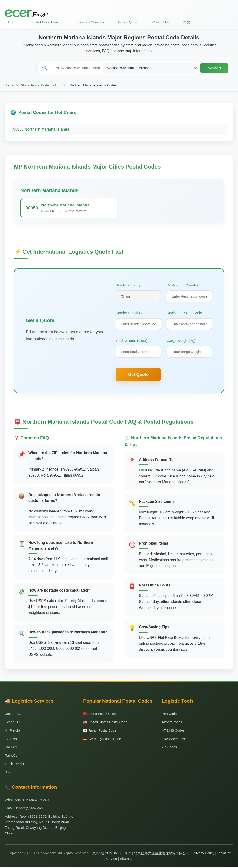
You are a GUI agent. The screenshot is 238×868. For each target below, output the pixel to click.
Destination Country (182, 285)
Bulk (8, 773)
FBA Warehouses (175, 739)
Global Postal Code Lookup (40, 85)
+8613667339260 (36, 800)
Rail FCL (11, 748)
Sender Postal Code (131, 313)
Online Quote (131, 22)
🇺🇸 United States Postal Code (106, 723)
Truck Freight (15, 764)
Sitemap (126, 859)
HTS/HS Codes (174, 731)
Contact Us (164, 22)
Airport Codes (172, 723)
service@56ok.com (30, 809)
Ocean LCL (13, 723)
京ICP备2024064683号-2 (112, 854)
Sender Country (128, 285)
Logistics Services (92, 22)
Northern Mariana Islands (50, 190)
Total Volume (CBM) (131, 341)
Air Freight (13, 731)
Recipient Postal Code (184, 313)
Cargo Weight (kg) (181, 341)
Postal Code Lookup (48, 22)
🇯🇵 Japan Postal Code (101, 731)
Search (214, 68)
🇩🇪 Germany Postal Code (103, 739)
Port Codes (170, 714)
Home (13, 22)
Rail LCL (11, 756)
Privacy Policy (203, 854)
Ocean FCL (14, 714)
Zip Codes (170, 748)
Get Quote (138, 375)
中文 (190, 22)
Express (11, 739)
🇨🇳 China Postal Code (100, 714)
